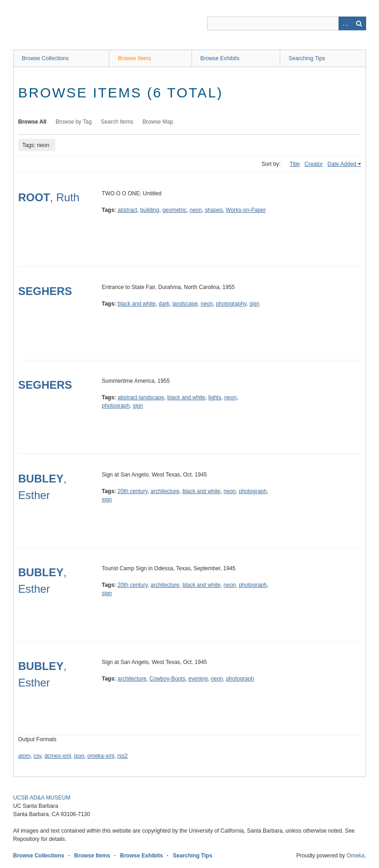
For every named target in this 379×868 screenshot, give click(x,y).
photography (231, 304)
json (79, 756)
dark (164, 304)
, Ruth (49, 197)
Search (359, 23)
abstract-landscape (141, 397)
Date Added (342, 164)
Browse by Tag (74, 122)
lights (215, 397)
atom (25, 756)
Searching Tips (307, 58)
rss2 (122, 756)
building (150, 210)
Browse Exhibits (220, 58)
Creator (314, 164)
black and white (137, 304)
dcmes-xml (58, 756)
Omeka (355, 856)
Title (295, 164)
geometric (174, 210)
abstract (127, 210)
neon (196, 210)
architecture (165, 491)
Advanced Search (345, 23)
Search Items (117, 122)
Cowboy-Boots (167, 679)
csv (37, 756)
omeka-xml (101, 756)
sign (255, 304)
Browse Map (158, 122)
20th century (133, 491)
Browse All (33, 122)
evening (198, 679)
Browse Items (134, 58)
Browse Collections (45, 58)
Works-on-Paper (246, 210)
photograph (116, 406)
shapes (214, 210)
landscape (185, 304)
